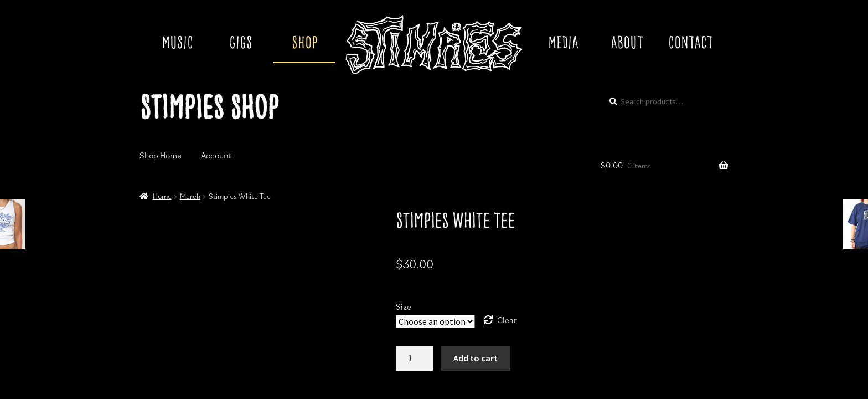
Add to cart (476, 358)
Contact (691, 44)
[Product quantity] (415, 359)
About (627, 44)
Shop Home (161, 155)
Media (563, 44)
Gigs (241, 44)
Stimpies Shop (209, 110)
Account (216, 155)
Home (162, 196)
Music (177, 44)
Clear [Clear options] (507, 320)
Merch (190, 196)
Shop (305, 44)
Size (404, 306)
